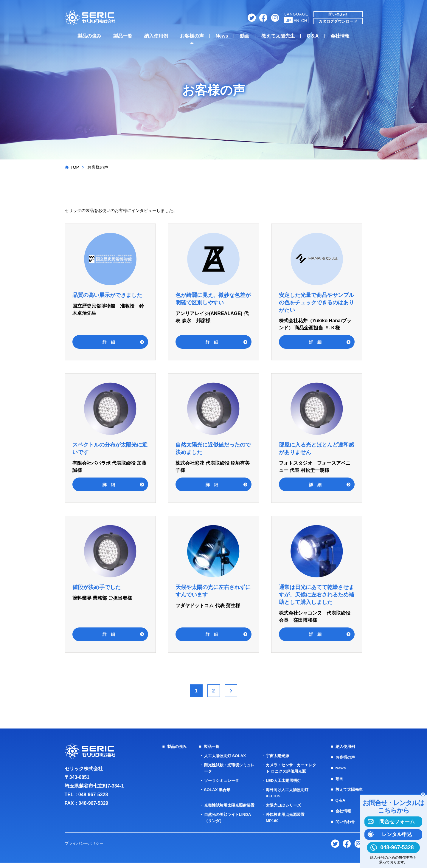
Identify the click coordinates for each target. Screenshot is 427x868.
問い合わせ (338, 14)
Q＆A (313, 36)
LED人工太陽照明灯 (282, 780)
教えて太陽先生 (278, 36)
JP (288, 21)
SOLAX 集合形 (216, 790)
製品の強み (89, 36)
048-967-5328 (93, 795)
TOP (75, 167)
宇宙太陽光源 (276, 756)
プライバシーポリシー (86, 849)
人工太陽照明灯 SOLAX (224, 756)
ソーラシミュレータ (221, 780)
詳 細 (109, 342)
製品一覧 (123, 36)
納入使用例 (156, 36)
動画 (245, 36)
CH (304, 21)
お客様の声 (192, 36)
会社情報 (340, 36)
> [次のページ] (231, 691)
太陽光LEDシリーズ (282, 805)
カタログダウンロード (338, 21)
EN (296, 21)
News (222, 36)
